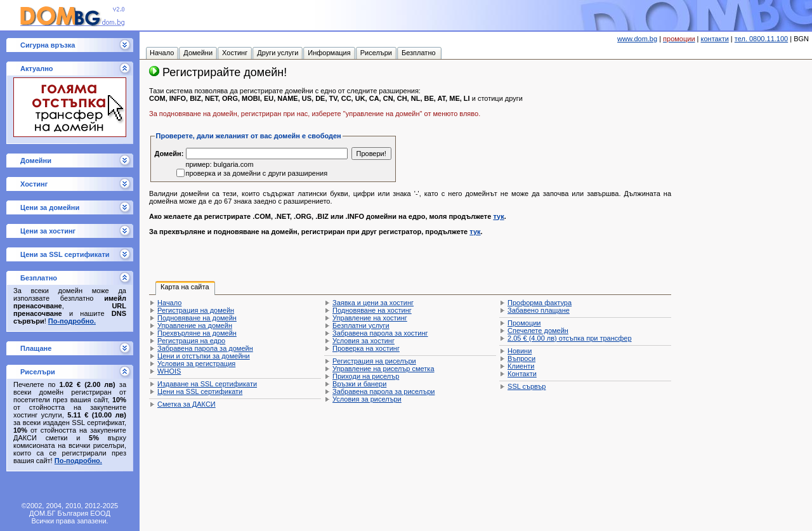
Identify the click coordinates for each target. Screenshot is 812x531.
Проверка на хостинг (366, 348)
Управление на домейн (195, 325)
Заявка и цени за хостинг (373, 303)
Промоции (524, 323)
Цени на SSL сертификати (200, 391)
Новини (520, 351)
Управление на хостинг (370, 318)
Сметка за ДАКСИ (187, 404)
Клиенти (521, 366)
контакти (715, 39)
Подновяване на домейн (197, 318)
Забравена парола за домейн (205, 348)
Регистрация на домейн (196, 310)
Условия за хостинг (363, 341)
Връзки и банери (359, 384)
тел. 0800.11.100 (761, 39)
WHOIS (169, 371)
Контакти (522, 374)
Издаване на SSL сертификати (207, 384)
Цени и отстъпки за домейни (204, 356)
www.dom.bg (637, 39)
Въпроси (521, 358)
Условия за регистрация (196, 364)
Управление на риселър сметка (383, 369)
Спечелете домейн (538, 331)
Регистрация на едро (191, 341)
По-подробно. (72, 321)
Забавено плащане (539, 310)
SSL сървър (527, 386)
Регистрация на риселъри (374, 361)
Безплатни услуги (361, 325)
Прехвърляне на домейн (197, 333)
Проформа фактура (540, 303)
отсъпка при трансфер (570, 338)
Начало (169, 303)
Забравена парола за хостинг (380, 333)
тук (498, 216)
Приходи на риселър (366, 376)
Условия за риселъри (367, 399)
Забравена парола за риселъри (383, 391)
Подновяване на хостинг (372, 310)
